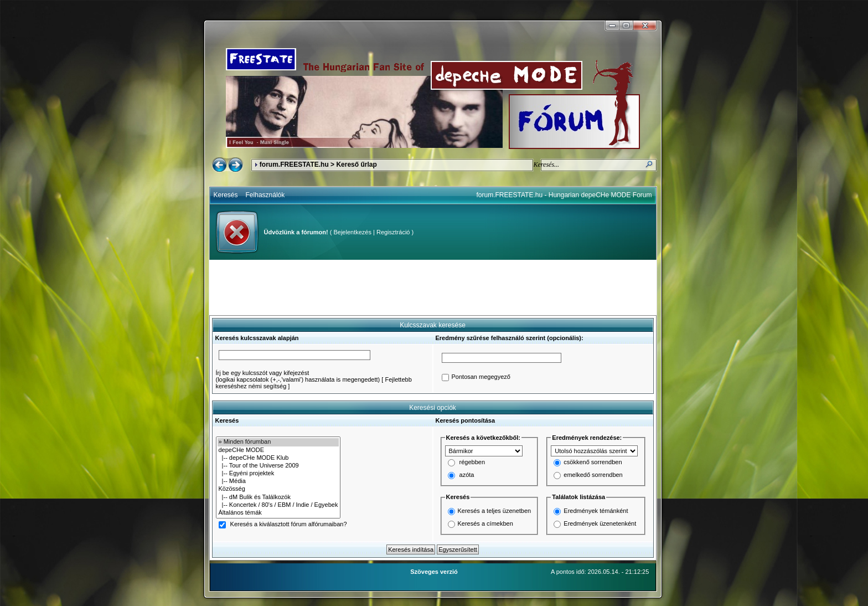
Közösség (278, 489)
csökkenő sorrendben (593, 463)
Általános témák (278, 513)
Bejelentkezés (352, 232)
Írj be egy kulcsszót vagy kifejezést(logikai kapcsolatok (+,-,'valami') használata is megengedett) (298, 376)
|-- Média (278, 481)
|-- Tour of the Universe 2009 (278, 466)
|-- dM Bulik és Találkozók (278, 497)
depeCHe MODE (278, 450)
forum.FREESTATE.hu (294, 165)
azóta (467, 475)
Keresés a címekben (485, 523)
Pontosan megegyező (481, 377)
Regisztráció (393, 232)
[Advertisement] (433, 287)
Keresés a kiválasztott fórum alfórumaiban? (289, 525)
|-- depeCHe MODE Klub (278, 458)
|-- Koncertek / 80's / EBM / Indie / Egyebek (278, 505)
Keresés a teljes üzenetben (495, 511)
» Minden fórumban (278, 442)
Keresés (226, 195)
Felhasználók (265, 195)
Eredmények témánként (596, 511)
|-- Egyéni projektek (278, 474)
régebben (472, 463)
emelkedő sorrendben (593, 475)
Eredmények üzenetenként (600, 523)
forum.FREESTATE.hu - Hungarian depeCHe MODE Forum (564, 195)
